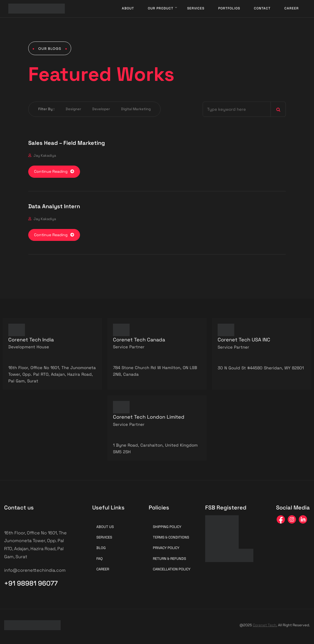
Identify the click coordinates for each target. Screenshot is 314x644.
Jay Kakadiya (45, 155)
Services (196, 8)
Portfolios (229, 8)
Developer (101, 109)
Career (292, 8)
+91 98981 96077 (31, 583)
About (128, 8)
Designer (73, 109)
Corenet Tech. (265, 625)
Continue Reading (54, 172)
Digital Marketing (136, 109)
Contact (262, 8)
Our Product (161, 8)
